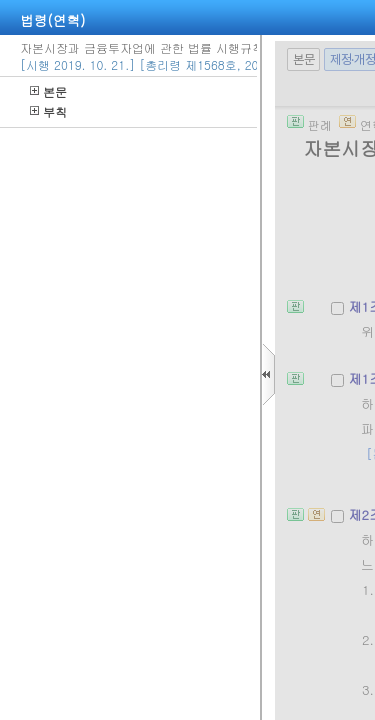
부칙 (48, 111)
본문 (48, 91)
